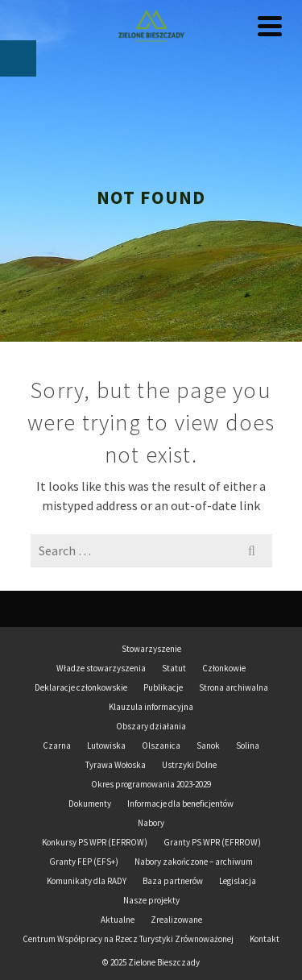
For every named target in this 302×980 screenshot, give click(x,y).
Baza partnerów (173, 881)
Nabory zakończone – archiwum (194, 862)
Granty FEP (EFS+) (84, 862)
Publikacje (163, 687)
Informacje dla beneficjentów (180, 804)
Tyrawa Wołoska (116, 765)
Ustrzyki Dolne (189, 765)
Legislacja (238, 881)
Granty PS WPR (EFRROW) (212, 842)
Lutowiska (106, 745)
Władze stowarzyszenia (101, 668)
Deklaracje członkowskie (81, 687)
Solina (248, 745)
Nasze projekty (151, 900)
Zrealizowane (176, 920)
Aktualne (118, 920)
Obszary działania (151, 726)
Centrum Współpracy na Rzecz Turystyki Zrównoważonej (128, 939)
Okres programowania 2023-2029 (151, 784)
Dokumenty (90, 804)
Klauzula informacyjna (151, 707)
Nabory (151, 823)
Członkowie (224, 668)
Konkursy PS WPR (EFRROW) (95, 842)
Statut (174, 668)
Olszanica (161, 745)
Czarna (57, 745)
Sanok (208, 745)
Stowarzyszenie (151, 649)
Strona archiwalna (234, 687)
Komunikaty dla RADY (87, 881)
